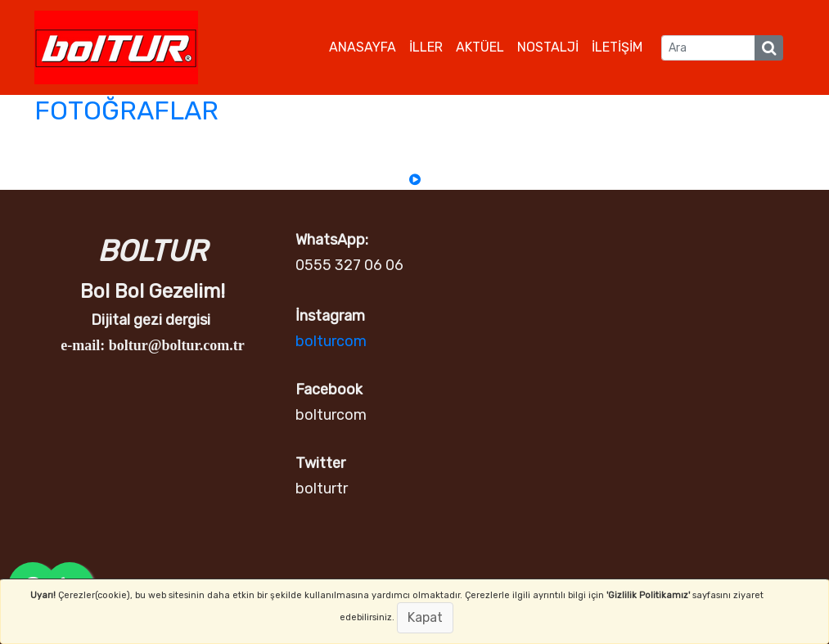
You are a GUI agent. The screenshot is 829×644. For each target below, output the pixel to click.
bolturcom (331, 341)
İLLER (426, 47)
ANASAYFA (363, 47)
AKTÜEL (480, 47)
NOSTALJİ (548, 47)
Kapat (425, 617)
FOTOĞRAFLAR (126, 110)
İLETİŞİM (617, 47)
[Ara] (708, 48)
